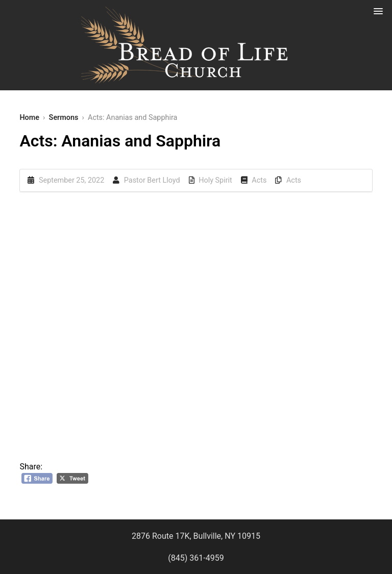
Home (29, 118)
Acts (259, 180)
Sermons (64, 118)
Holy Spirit (215, 180)
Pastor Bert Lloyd (152, 180)
